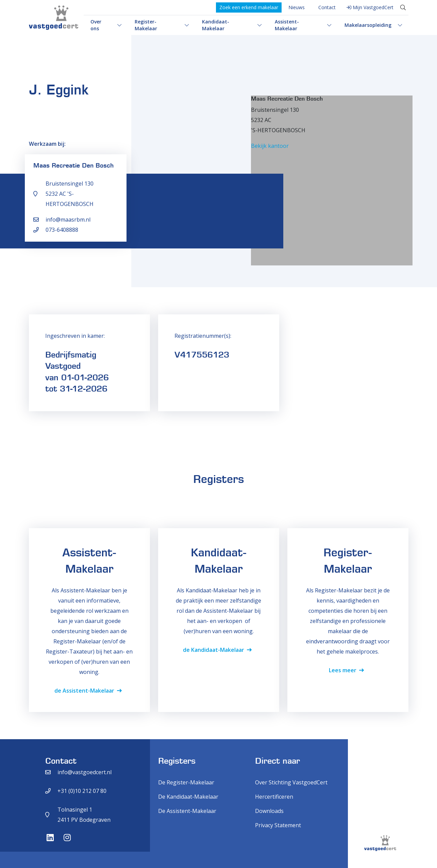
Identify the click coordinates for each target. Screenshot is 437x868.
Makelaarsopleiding (368, 25)
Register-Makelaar (146, 25)
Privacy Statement (278, 825)
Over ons (96, 25)
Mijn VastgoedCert (373, 7)
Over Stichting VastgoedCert (291, 782)
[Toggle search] (403, 7)
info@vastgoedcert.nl (85, 772)
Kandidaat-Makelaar (216, 25)
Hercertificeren (274, 797)
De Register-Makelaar (186, 782)
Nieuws (297, 7)
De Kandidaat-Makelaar (188, 797)
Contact (327, 7)
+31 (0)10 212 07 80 (82, 791)
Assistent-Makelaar (287, 25)
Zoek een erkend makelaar (249, 7)
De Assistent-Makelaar (187, 811)
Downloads (269, 811)
